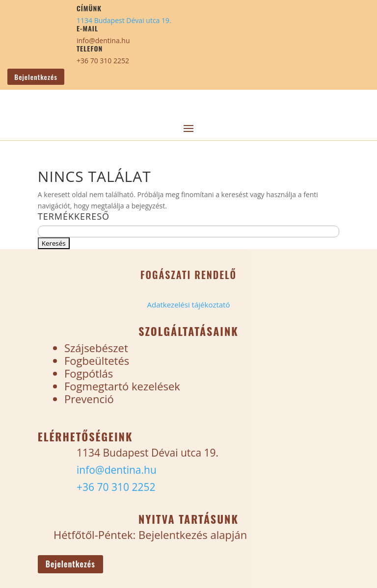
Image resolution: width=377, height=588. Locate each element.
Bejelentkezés (36, 77)
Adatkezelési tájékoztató (188, 305)
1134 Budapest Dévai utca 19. (124, 20)
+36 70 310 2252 (103, 61)
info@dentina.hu (103, 40)
